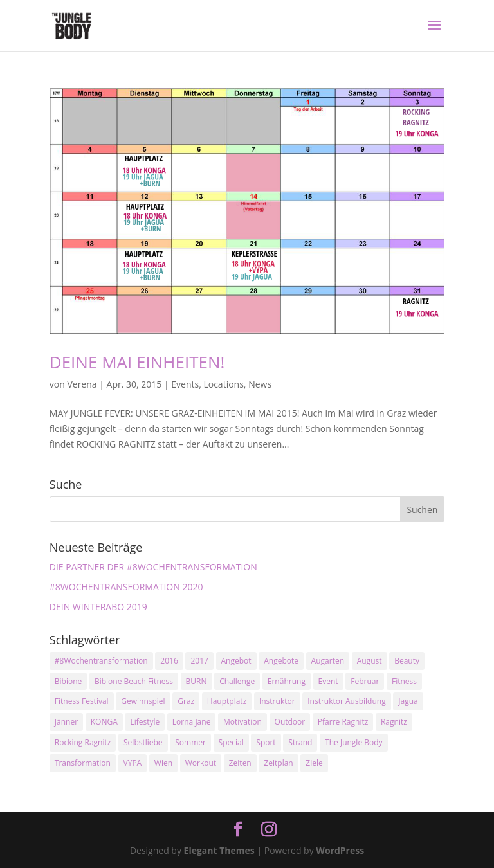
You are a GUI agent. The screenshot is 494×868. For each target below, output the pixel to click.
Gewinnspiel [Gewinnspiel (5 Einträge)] (143, 701)
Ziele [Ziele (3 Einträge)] (314, 763)
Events (185, 384)
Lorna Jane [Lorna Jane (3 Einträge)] (192, 722)
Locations (223, 384)
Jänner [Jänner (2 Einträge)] (66, 722)
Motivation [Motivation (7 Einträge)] (242, 722)
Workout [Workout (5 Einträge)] (201, 763)
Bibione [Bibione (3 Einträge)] (68, 681)
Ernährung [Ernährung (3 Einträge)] (287, 681)
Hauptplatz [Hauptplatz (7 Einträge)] (227, 701)
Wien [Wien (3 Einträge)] (163, 763)
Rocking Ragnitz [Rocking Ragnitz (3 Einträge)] (83, 742)
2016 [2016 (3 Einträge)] (169, 661)
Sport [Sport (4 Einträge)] (266, 742)
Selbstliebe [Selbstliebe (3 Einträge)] (143, 742)
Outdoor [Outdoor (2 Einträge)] (290, 722)
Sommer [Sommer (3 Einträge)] (190, 742)
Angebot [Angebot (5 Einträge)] (236, 661)
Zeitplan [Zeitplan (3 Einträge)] (278, 763)
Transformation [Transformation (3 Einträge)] (83, 763)
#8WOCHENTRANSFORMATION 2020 (126, 587)
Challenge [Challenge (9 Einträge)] (237, 681)
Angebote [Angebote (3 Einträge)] (281, 661)
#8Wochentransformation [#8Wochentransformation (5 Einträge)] (101, 661)
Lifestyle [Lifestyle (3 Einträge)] (145, 722)
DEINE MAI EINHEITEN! (137, 362)
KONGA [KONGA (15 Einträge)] (104, 722)
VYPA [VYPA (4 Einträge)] (133, 763)
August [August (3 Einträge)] (370, 661)
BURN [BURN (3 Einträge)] (197, 681)
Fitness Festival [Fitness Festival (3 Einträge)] (82, 701)
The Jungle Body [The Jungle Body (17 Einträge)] (354, 742)
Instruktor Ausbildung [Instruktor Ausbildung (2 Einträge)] (346, 701)
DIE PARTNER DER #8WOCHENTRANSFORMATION (153, 567)
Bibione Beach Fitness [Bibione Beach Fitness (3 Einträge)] (134, 681)
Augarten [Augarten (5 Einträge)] (328, 661)
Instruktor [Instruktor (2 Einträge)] (277, 701)
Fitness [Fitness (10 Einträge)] (404, 681)
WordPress (340, 850)
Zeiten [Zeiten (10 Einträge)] (240, 763)
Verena (82, 384)
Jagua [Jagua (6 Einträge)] (408, 701)
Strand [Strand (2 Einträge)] (300, 742)
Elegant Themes (219, 850)
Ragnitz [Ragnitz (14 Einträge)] (394, 722)
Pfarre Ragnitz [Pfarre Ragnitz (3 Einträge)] (343, 722)
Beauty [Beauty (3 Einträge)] (407, 661)
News (260, 384)
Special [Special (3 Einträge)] (231, 742)
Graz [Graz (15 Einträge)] (186, 701)
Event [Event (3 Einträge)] (328, 681)
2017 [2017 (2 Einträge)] (199, 661)
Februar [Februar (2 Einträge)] (365, 681)
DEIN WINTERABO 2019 (98, 607)
